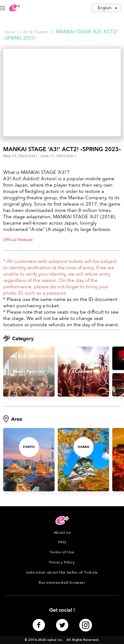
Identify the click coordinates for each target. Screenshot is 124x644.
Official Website (18, 240)
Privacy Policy (62, 562)
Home (9, 32)
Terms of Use (62, 552)
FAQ (62, 542)
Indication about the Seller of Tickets (62, 572)
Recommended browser (62, 583)
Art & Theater (36, 32)
